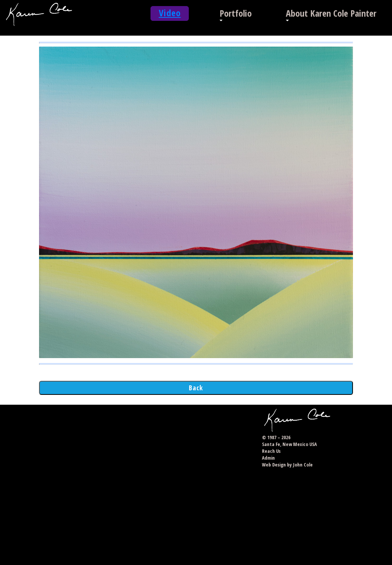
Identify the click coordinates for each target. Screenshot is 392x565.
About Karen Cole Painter (331, 13)
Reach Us (271, 451)
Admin (268, 458)
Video (170, 13)
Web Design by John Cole (287, 465)
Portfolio (236, 13)
